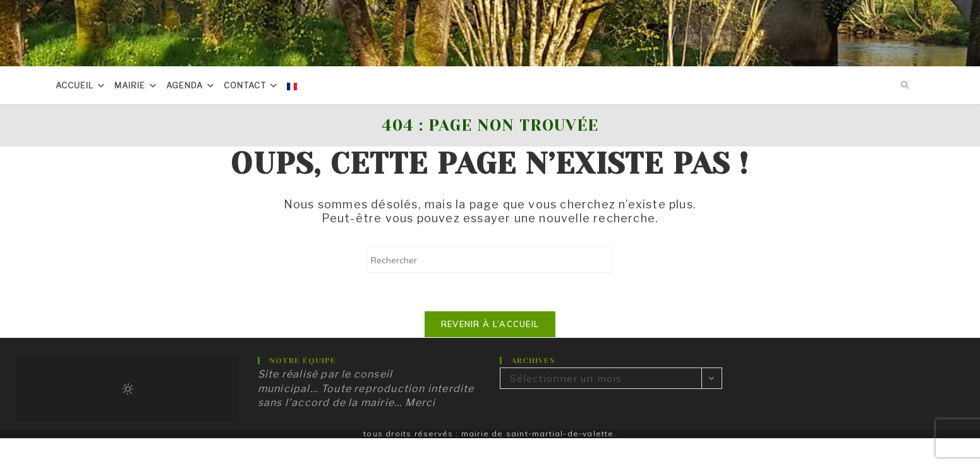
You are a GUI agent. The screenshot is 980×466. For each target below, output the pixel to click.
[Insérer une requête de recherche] (490, 260)
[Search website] (905, 86)
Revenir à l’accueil (490, 324)
